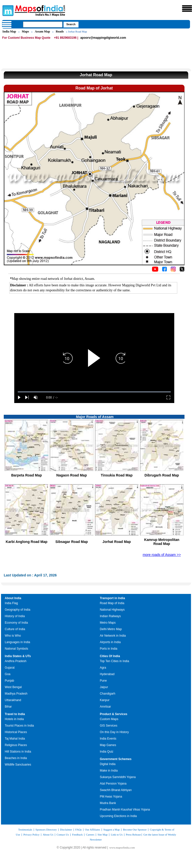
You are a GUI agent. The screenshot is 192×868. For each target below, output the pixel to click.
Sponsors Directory (46, 830)
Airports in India (110, 642)
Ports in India (108, 649)
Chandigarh (107, 694)
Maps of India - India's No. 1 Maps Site (7, 10)
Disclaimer (66, 830)
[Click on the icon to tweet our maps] (182, 270)
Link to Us (117, 835)
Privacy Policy (31, 835)
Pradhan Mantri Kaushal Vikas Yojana (125, 810)
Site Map (102, 835)
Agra (103, 668)
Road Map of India (112, 603)
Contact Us (63, 835)
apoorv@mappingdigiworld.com (103, 38)
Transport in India (112, 598)
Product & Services (113, 714)
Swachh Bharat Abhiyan (116, 790)
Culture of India (15, 629)
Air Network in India (113, 636)
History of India (15, 616)
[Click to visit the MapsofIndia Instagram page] (173, 270)
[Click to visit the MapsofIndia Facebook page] (164, 270)
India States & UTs (18, 656)
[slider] (94, 392)
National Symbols (16, 649)
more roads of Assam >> (162, 555)
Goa (8, 674)
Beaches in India (16, 758)
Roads (60, 31)
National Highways (112, 610)
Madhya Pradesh (16, 694)
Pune (103, 681)
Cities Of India (110, 656)
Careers (90, 835)
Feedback (77, 835)
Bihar (8, 707)
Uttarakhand (13, 700)
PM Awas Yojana (111, 797)
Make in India (109, 771)
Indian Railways (110, 616)
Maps (25, 31)
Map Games (108, 745)
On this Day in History (114, 732)
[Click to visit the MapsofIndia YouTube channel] (155, 270)
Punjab (9, 681)
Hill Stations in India (18, 752)
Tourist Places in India (19, 726)
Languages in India (17, 642)
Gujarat (10, 668)
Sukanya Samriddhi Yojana (118, 777)
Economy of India (16, 623)
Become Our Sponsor (135, 830)
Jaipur (104, 687)
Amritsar (105, 707)
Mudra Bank (108, 803)
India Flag (11, 603)
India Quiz (106, 752)
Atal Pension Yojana (113, 784)
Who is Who (13, 636)
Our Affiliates (93, 830)
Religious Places (16, 745)
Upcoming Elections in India (118, 816)
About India (13, 598)
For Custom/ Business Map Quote (26, 38)
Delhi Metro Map (111, 629)
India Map (9, 31)
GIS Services (108, 726)
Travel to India (15, 714)
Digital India (108, 764)
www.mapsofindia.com (122, 848)
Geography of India (17, 610)
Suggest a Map (111, 830)
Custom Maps (109, 719)
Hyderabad (107, 674)
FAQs (78, 830)
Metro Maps (108, 623)
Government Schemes (116, 759)
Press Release (133, 835)
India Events (108, 739)
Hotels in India (14, 719)
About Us (48, 835)
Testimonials (25, 830)
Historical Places (16, 732)
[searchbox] (43, 24)
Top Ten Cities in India (114, 661)
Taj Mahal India (15, 739)
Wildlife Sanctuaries (18, 765)
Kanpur (105, 700)
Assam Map (42, 31)
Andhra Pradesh (16, 661)
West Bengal (13, 687)
